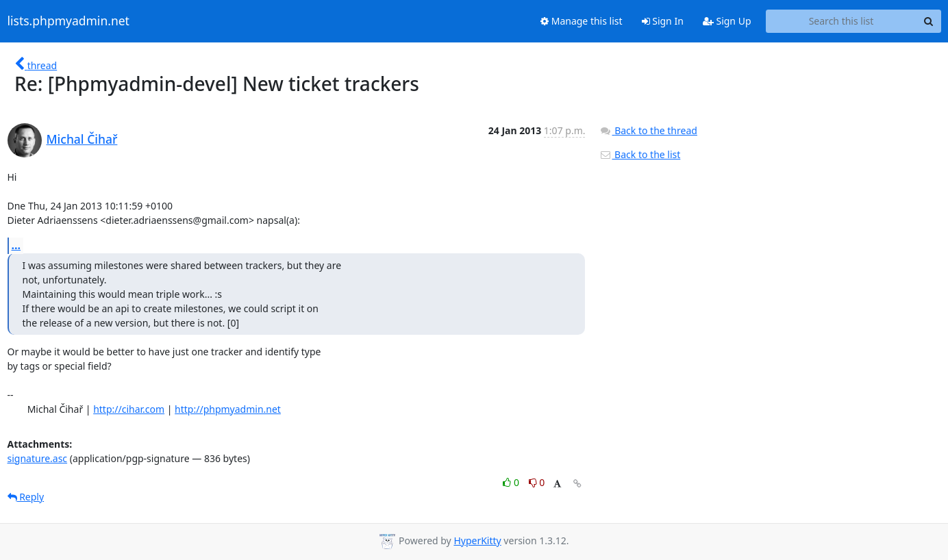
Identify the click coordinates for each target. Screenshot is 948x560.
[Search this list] (841, 21)
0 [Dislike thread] (537, 482)
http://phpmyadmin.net (228, 409)
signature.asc (38, 458)
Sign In (663, 21)
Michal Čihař (82, 139)
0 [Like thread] (512, 482)
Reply (26, 497)
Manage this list (582, 21)
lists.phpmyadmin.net (68, 21)
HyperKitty (477, 540)
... (16, 245)
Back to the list (640, 154)
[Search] (929, 21)
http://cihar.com (129, 409)
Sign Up (727, 21)
